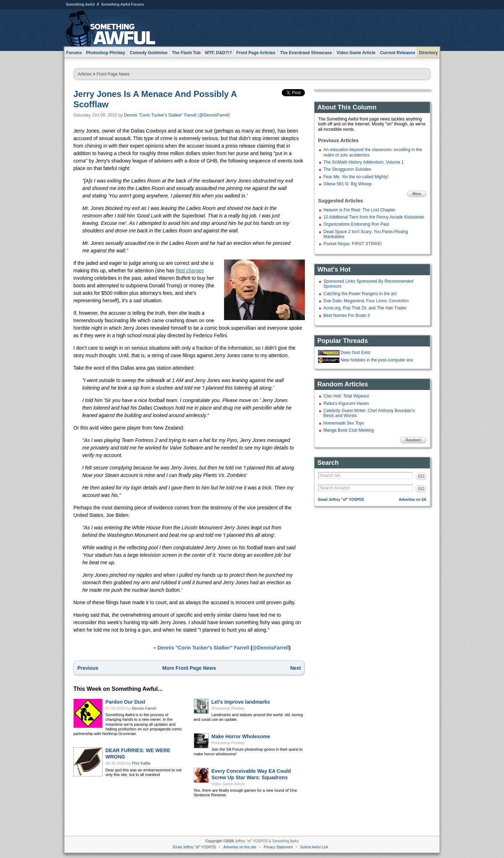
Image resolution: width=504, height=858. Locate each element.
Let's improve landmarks (241, 702)
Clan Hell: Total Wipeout (346, 396)
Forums (74, 53)
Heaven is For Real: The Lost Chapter (359, 210)
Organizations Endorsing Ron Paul (356, 224)
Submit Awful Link (314, 847)
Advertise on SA (413, 500)
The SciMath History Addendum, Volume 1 (363, 162)
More (417, 194)
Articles (85, 74)
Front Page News (113, 74)
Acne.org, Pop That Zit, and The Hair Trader (365, 308)
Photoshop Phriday (228, 708)
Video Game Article (228, 784)
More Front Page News (189, 668)
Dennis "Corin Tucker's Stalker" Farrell (160, 115)
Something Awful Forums (123, 4)
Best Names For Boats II (347, 315)
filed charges (190, 271)
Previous (88, 668)
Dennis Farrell (144, 708)
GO (421, 476)
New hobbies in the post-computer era (377, 360)
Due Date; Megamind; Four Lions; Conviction (366, 301)
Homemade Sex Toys (344, 423)
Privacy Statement (278, 847)
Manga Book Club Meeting (349, 430)
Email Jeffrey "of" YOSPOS (341, 500)
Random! (413, 440)
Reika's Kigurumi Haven (346, 404)
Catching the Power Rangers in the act (360, 294)
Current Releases (398, 53)
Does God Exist (355, 353)
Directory (429, 53)
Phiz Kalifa (141, 763)
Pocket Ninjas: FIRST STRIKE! (353, 244)
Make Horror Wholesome (241, 736)
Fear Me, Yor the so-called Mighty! (356, 177)
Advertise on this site (240, 847)
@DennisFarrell (214, 115)
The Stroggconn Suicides (347, 169)
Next (296, 668)
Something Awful (80, 4)
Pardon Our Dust (125, 702)
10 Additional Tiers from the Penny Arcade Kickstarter (374, 217)
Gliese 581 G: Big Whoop (347, 184)
